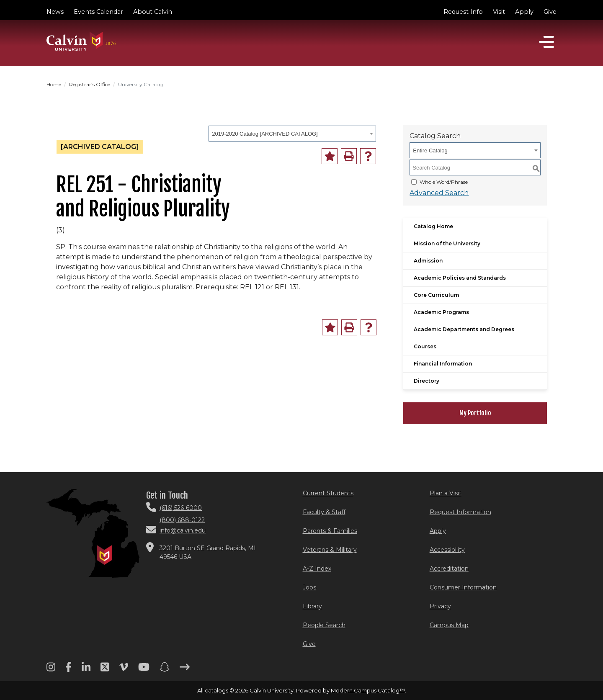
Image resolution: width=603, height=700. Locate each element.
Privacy (440, 606)
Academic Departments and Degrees (464, 329)
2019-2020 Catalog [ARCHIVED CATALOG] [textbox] (265, 134)
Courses (425, 346)
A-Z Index (317, 569)
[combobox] (292, 134)
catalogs (216, 690)
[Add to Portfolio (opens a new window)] (330, 156)
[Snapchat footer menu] (165, 670)
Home (54, 84)
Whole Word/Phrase (444, 182)
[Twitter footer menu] (105, 670)
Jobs (309, 587)
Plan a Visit (446, 493)
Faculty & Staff (324, 512)
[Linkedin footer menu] (86, 670)
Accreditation (449, 569)
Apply (524, 12)
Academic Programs (441, 312)
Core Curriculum (436, 295)
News (55, 12)
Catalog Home (433, 226)
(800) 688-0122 (182, 520)
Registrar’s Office (90, 84)
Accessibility (447, 550)
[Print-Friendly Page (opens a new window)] (349, 156)
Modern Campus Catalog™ (368, 690)
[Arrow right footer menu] (185, 670)
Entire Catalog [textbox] (430, 151)
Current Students (328, 493)
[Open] (546, 42)
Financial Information (443, 364)
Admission (428, 261)
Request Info (463, 12)
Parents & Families (330, 531)
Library (312, 606)
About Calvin (153, 12)
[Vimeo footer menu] (124, 670)
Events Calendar (98, 12)
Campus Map (449, 625)
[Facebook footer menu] (68, 670)
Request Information (460, 512)
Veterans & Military (330, 550)
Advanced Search (439, 193)
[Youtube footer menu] (144, 670)
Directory (426, 381)
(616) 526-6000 (181, 508)
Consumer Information (463, 587)
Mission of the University (447, 243)
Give (550, 12)
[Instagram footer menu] (51, 670)
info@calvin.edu (183, 530)
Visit (499, 12)
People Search (324, 625)
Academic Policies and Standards (460, 278)
